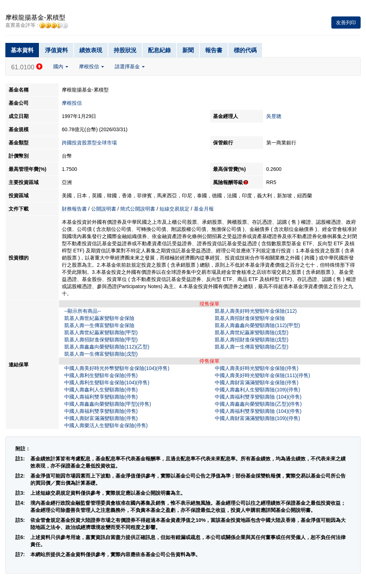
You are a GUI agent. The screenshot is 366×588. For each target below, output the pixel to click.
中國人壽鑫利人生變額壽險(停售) (101, 390)
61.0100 (27, 67)
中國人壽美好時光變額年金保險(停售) (256, 368)
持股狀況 (125, 50)
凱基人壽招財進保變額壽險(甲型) (101, 340)
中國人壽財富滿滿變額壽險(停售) (101, 418)
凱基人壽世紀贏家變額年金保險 (99, 318)
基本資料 (22, 50)
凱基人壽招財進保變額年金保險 (250, 318)
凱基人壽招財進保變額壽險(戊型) (251, 340)
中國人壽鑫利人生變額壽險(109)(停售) (257, 390)
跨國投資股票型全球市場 (89, 143)
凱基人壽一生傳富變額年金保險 (99, 325)
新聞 (188, 50)
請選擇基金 (130, 66)
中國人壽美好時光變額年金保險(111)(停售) (262, 375)
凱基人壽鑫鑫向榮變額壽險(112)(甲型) (257, 325)
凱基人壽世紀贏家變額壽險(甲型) (101, 332)
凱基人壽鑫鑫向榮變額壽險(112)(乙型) (107, 347)
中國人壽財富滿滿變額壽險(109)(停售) (257, 418)
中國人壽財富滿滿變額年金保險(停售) (256, 382)
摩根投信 (91, 66)
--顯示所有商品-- (83, 311)
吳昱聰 (274, 116)
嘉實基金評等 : (37, 25)
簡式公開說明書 (138, 209)
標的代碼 (245, 50)
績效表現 (91, 50)
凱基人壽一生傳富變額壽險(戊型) (101, 354)
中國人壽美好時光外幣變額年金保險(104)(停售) (117, 368)
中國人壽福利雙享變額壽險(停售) (101, 397)
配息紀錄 (159, 50)
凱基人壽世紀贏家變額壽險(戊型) (251, 332)
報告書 (214, 50)
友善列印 (346, 23)
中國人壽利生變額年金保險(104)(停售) (107, 382)
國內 (61, 66)
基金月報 (204, 209)
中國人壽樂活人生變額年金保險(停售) (106, 425)
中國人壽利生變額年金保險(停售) (101, 375)
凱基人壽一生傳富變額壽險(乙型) (251, 347)
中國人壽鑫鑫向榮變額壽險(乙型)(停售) (258, 404)
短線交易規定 (174, 209)
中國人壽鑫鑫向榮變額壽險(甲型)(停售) (108, 404)
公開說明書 (104, 209)
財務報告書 (74, 209)
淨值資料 (56, 50)
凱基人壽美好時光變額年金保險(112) (256, 311)
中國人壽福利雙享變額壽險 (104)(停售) (258, 397)
